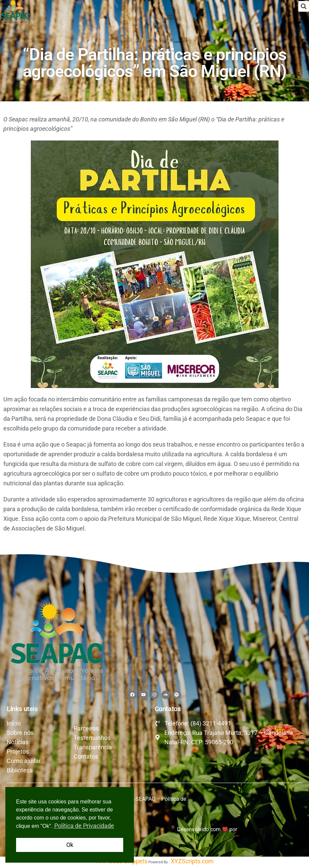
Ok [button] (70, 845)
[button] (304, 6)
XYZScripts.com (192, 863)
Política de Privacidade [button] (84, 826)
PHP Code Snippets (121, 863)
